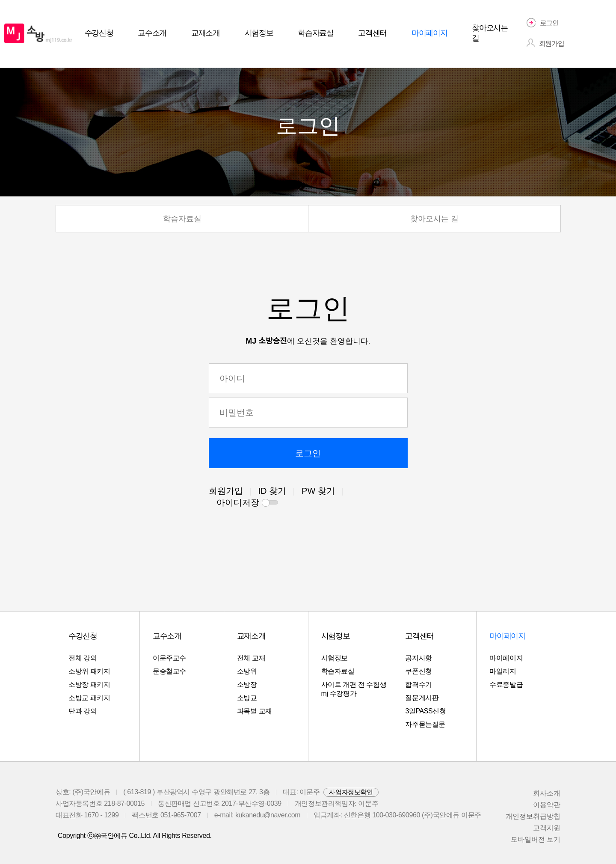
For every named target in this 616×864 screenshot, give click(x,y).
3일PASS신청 (425, 711)
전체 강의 (83, 658)
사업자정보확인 (351, 792)
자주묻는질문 (425, 724)
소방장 (247, 684)
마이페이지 (506, 658)
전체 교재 (251, 658)
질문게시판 (422, 698)
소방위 (247, 671)
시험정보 (335, 658)
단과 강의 (83, 711)
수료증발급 (506, 684)
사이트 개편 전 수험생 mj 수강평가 (354, 689)
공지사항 (418, 658)
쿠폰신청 (418, 671)
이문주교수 (169, 658)
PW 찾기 (318, 491)
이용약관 (547, 805)
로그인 (308, 453)
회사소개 (547, 793)
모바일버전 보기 (536, 839)
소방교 (247, 698)
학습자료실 (182, 219)
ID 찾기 (272, 491)
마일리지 (503, 671)
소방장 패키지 (89, 684)
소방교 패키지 (89, 698)
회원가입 (226, 491)
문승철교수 (169, 671)
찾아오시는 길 (434, 219)
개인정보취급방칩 (533, 816)
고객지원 (547, 828)
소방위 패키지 (89, 671)
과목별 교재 (255, 711)
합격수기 (418, 684)
